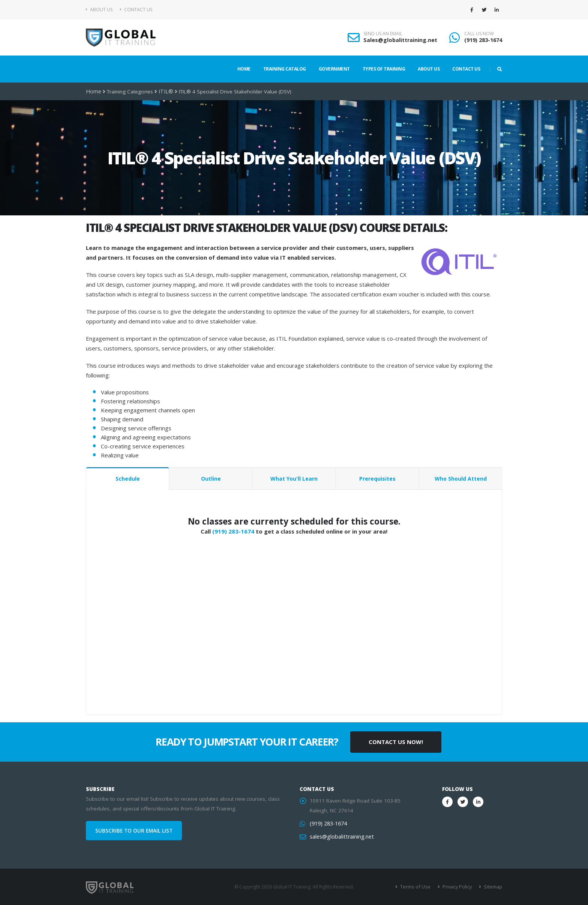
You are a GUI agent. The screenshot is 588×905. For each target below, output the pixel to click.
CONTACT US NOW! (396, 742)
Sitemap (493, 887)
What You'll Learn (294, 479)
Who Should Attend (461, 479)
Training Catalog (285, 69)
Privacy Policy (458, 887)
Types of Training (384, 69)
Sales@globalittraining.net (400, 40)
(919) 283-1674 (483, 40)
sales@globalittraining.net (340, 837)
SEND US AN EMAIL (383, 34)
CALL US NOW (479, 34)
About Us (99, 10)
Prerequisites (377, 479)
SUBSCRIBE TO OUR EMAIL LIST (134, 831)
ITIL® (164, 92)
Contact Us (136, 10)
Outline (211, 479)
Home (244, 69)
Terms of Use (418, 887)
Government (334, 69)
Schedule (128, 479)
